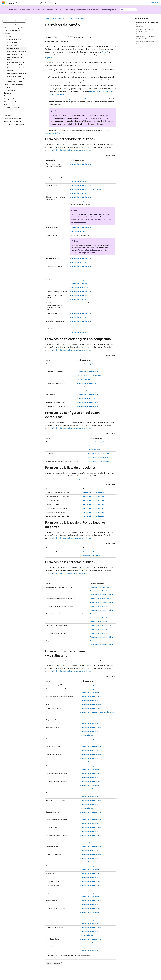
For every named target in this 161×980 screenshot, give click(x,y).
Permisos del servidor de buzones (147, 22)
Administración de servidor (78, 168)
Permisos (70, 18)
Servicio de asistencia (83, 379)
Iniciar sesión (154, 3)
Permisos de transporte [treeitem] (15, 54)
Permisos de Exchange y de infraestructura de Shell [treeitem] (16, 64)
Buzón (104, 52)
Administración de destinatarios (80, 270)
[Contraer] (25, 17)
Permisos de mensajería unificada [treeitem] (15, 58)
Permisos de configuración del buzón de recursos (146, 30)
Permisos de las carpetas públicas (147, 41)
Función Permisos (80, 18)
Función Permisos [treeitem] (13, 45)
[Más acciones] (114, 18)
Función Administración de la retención (89, 375)
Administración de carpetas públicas (101, 595)
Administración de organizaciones (80, 164)
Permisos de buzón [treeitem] (13, 48)
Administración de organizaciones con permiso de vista (71, 150)
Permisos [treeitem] (9, 36)
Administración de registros (88, 916)
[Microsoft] (4, 3)
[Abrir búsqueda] (148, 3)
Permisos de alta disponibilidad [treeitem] (17, 73)
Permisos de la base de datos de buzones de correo (146, 37)
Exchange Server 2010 (58, 18)
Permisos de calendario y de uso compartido (146, 26)
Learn (47, 18)
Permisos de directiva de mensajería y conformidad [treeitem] (16, 77)
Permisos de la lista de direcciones (147, 34)
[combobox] (14, 21)
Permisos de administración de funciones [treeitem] (17, 69)
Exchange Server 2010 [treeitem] (11, 25)
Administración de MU (87, 789)
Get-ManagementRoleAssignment (74, 99)
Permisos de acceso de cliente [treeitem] (17, 51)
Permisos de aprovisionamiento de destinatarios (147, 45)
